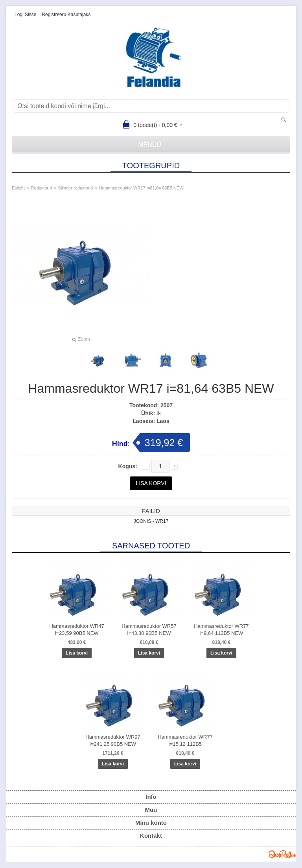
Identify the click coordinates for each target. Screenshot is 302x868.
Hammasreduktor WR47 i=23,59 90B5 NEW (76, 630)
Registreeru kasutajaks (66, 15)
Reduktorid (41, 188)
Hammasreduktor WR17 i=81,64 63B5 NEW (141, 188)
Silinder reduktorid (75, 188)
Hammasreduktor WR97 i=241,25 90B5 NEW (113, 740)
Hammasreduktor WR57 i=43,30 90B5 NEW (149, 630)
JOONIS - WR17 (151, 521)
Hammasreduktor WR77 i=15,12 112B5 (185, 740)
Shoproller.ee (282, 854)
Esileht (18, 188)
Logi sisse (25, 15)
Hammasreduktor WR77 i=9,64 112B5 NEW (221, 630)
